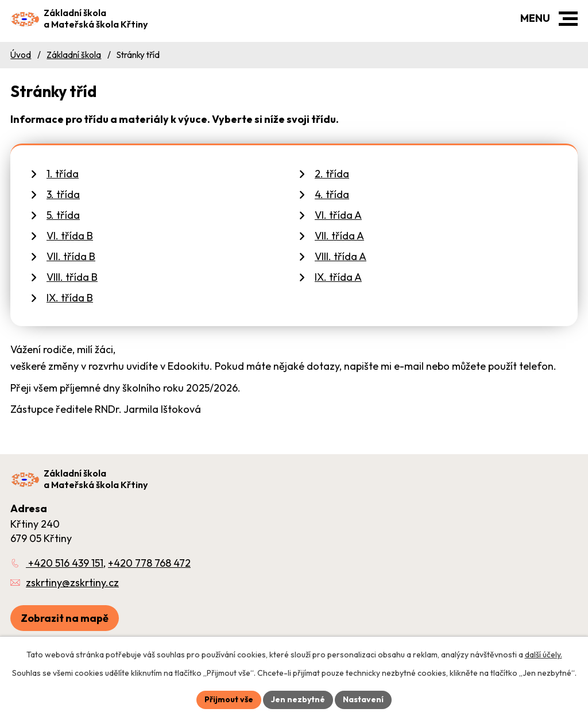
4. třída (332, 194)
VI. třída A (338, 215)
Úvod (21, 55)
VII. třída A (339, 236)
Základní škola (74, 55)
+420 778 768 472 (149, 563)
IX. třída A (338, 277)
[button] (568, 19)
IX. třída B (70, 298)
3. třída (63, 194)
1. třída (63, 174)
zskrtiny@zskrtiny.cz (72, 582)
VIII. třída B (72, 277)
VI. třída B (70, 236)
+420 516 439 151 (65, 563)
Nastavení (363, 699)
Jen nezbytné (298, 699)
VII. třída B (71, 256)
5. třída (63, 215)
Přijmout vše (229, 699)
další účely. (543, 655)
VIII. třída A (341, 256)
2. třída (332, 174)
